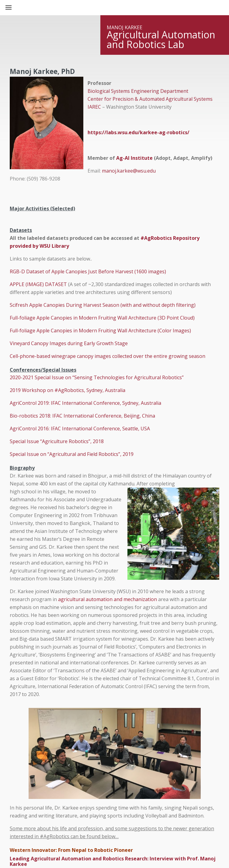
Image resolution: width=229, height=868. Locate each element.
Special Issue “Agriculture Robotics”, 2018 (57, 441)
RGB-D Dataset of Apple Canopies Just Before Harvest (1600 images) (88, 271)
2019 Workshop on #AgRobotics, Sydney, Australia (68, 390)
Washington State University (114, 7)
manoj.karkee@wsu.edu (129, 171)
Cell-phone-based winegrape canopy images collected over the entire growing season (108, 356)
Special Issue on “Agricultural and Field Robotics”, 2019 (72, 454)
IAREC (94, 107)
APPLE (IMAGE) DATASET (38, 284)
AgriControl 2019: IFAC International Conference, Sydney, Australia (85, 403)
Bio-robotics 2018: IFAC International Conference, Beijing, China (82, 416)
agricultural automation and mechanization (108, 599)
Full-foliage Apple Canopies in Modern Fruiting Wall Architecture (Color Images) (100, 331)
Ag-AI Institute (134, 158)
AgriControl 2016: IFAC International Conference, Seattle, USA (80, 429)
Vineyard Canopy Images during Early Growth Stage (69, 343)
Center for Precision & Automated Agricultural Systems (150, 99)
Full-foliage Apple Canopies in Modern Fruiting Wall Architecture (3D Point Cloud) (102, 318)
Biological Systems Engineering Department (138, 91)
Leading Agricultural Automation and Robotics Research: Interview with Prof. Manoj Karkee (113, 861)
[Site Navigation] (15, 8)
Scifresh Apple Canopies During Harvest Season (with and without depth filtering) (103, 305)
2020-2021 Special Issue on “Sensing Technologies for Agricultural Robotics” (97, 377)
